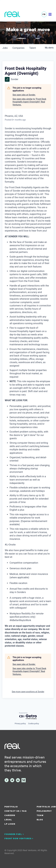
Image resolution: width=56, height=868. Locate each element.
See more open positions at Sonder (28, 692)
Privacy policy (20, 724)
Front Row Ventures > (19, 838)
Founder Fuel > (14, 834)
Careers (10, 815)
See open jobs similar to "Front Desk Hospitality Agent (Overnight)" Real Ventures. (29, 102)
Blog (40, 820)
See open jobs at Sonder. (24, 95)
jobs (5, 48)
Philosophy (44, 811)
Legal (8, 820)
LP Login (10, 824)
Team (40, 815)
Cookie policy (34, 724)
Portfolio (11, 807)
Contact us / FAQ (16, 811)
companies (18, 48)
